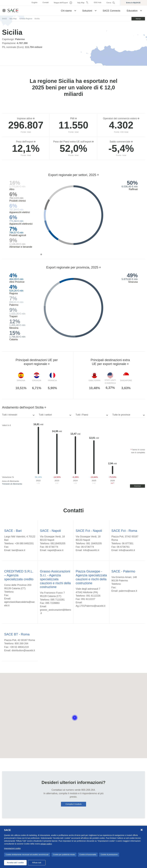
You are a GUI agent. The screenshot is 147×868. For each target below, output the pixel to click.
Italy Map (13, 19)
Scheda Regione (26, 19)
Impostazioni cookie (12, 848)
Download (137, 486)
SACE (4, 19)
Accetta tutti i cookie (15, 863)
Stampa (134, 19)
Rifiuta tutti (37, 863)
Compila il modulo (73, 804)
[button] (75, 10)
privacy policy (46, 844)
